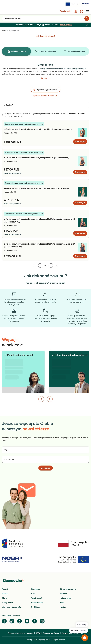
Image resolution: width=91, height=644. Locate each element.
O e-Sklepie (35, 607)
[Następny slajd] (50, 399)
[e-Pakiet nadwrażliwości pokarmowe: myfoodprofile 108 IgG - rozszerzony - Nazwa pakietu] (40, 158)
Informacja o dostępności (11, 607)
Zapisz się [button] (46, 468)
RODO (38, 633)
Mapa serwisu (67, 633)
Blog (33, 594)
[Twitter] (35, 621)
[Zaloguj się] (76, 11)
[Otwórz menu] (87, 11)
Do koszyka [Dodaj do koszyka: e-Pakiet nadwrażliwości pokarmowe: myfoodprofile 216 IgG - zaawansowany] (80, 142)
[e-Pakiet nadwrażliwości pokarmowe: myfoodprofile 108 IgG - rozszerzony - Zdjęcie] (82, 161)
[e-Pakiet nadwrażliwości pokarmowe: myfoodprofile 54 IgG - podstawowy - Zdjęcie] (82, 192)
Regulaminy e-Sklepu (51, 633)
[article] (45, 133)
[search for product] (87, 19)
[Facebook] (4, 621)
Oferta (4, 598)
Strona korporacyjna (68, 589)
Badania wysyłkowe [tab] (75, 51)
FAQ (62, 603)
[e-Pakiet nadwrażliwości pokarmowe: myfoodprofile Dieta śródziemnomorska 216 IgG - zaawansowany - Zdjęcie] (82, 247)
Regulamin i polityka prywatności (21, 633)
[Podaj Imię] (45, 450)
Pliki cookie (79, 633)
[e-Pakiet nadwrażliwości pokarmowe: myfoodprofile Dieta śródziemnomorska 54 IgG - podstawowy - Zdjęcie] (82, 222)
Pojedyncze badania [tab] (45, 51)
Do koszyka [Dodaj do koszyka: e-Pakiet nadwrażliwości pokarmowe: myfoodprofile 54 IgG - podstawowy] (80, 203)
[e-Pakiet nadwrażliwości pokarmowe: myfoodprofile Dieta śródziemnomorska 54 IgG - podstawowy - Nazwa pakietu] (40, 220)
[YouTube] (27, 621)
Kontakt (63, 607)
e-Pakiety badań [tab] (16, 51)
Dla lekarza (35, 589)
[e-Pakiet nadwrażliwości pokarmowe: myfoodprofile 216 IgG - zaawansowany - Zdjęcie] (82, 133)
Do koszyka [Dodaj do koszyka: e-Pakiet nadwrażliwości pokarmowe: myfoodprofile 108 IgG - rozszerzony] (80, 172)
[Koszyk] (82, 11)
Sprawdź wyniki (37, 603)
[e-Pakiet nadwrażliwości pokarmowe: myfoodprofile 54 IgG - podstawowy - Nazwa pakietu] (40, 188)
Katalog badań (66, 598)
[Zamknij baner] (87, 25)
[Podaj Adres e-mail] (45, 459)
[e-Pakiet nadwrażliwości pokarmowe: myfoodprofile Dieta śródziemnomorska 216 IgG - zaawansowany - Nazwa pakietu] (40, 245)
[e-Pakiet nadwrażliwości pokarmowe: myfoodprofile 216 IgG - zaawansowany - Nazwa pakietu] (40, 129)
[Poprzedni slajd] (41, 399)
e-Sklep (5, 594)
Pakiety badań (36, 598)
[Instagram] (19, 621)
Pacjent (5, 589)
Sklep (4, 31)
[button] (23, 369)
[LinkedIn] (12, 621)
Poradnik (64, 594)
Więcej (46, 78)
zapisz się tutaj (66, 25)
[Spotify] (42, 621)
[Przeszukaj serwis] (45, 19)
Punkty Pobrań (8, 603)
